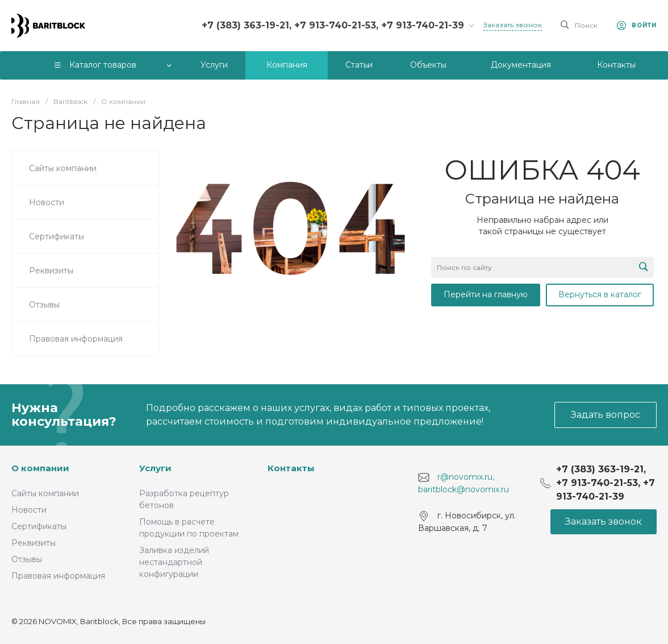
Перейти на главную (486, 294)
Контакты (291, 468)
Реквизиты (34, 543)
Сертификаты (39, 526)
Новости (29, 510)
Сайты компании (45, 493)
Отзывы (27, 559)
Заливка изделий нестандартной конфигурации (174, 562)
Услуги (155, 468)
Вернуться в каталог (600, 294)
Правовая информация (58, 576)
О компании (40, 468)
